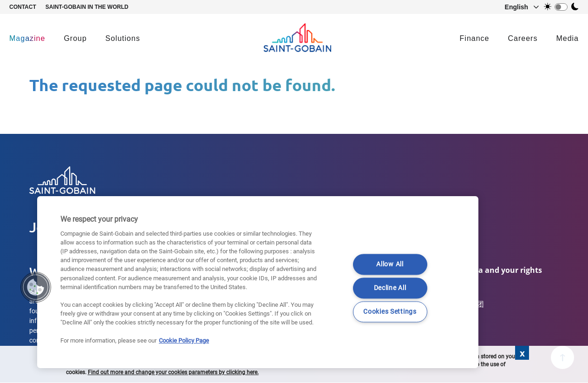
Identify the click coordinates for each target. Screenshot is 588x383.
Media (567, 38)
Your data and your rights (494, 270)
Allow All (390, 264)
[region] (258, 282)
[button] (517, 7)
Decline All (390, 288)
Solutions (123, 38)
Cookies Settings (390, 312)
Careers (523, 38)
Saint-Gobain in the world (87, 7)
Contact (23, 7)
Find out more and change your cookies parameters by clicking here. (173, 372)
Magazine (27, 38)
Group (75, 38)
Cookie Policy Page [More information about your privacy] (184, 340)
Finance (475, 38)
